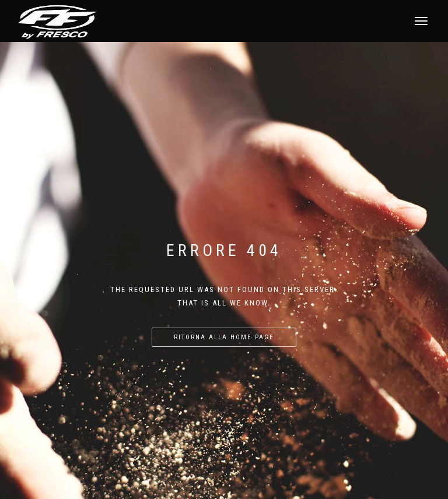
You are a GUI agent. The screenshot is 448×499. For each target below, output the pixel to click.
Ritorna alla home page (224, 337)
